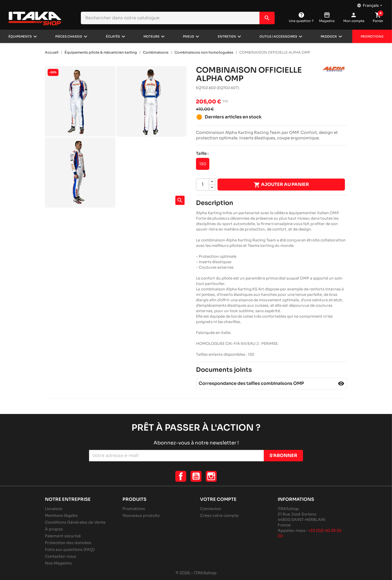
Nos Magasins (58, 563)
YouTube (196, 476)
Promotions (372, 36)
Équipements (20, 36)
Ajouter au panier (281, 185)
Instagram (211, 476)
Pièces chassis (69, 36)
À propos (54, 529)
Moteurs (151, 36)
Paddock (329, 36)
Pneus (189, 36)
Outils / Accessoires (278, 36)
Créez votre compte (219, 515)
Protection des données (68, 543)
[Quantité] (203, 185)
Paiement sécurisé (63, 536)
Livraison (54, 509)
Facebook (181, 476)
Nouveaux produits (141, 515)
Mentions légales (61, 515)
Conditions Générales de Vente (75, 522)
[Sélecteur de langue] (370, 4)
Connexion (211, 509)
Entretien (227, 36)
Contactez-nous (61, 556)
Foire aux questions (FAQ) (70, 550)
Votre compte (218, 499)
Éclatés (113, 36)
